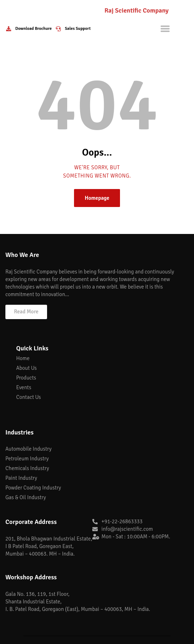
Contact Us (29, 397)
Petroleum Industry (27, 459)
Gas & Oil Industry (26, 497)
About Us (26, 368)
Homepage (97, 198)
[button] (26, 312)
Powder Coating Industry (33, 488)
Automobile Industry (28, 449)
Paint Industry (21, 478)
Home (23, 358)
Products (26, 378)
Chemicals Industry (27, 468)
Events (24, 387)
